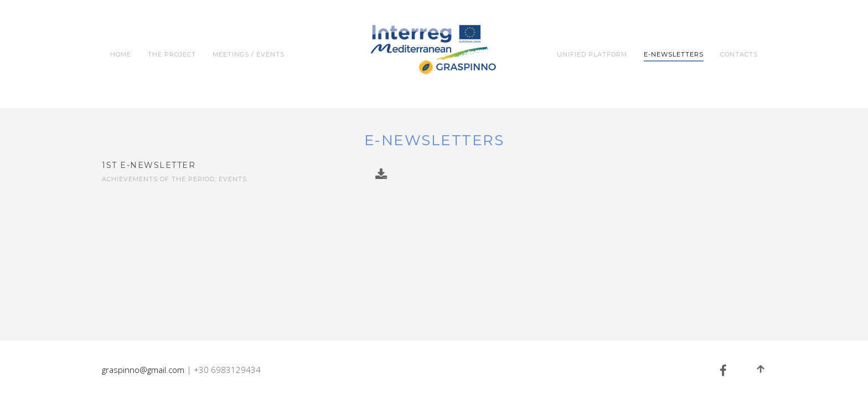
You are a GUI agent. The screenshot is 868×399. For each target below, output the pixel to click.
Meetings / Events (249, 54)
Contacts (739, 54)
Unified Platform (592, 54)
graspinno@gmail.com (143, 370)
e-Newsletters (674, 54)
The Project (172, 54)
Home (121, 54)
